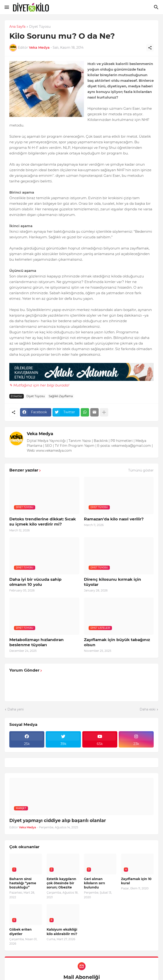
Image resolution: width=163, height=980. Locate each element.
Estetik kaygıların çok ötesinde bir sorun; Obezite (61, 883)
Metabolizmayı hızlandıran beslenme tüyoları (36, 642)
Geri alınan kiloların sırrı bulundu (94, 883)
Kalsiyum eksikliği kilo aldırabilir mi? (62, 932)
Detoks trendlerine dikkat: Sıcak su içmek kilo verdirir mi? (43, 522)
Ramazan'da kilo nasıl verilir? (114, 519)
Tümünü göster (141, 470)
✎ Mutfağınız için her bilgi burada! (39, 385)
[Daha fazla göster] (104, 412)
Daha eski (148, 709)
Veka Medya (40, 434)
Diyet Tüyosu (40, 27)
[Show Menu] (6, 7)
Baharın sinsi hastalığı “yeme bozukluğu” (23, 883)
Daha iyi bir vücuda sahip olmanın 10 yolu (35, 582)
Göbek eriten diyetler (21, 932)
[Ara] (157, 7)
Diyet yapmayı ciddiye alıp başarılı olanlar (58, 821)
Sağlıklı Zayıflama (61, 396)
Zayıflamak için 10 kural (136, 881)
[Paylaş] (150, 48)
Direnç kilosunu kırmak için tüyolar (113, 582)
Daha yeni (16, 709)
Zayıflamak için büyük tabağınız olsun (117, 642)
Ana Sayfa (17, 27)
